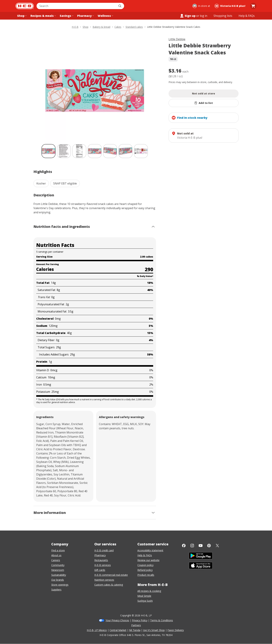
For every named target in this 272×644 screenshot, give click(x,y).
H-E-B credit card (104, 550)
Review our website (148, 560)
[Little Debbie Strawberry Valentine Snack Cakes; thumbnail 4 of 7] (95, 151)
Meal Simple (144, 596)
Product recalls (146, 575)
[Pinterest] (209, 546)
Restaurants (101, 560)
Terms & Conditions (162, 620)
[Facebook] (184, 546)
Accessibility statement (150, 550)
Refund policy (145, 570)
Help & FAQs (145, 555)
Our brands (58, 580)
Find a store (58, 550)
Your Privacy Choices (117, 620)
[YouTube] (201, 546)
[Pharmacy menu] (85, 16)
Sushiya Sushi (145, 601)
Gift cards (100, 570)
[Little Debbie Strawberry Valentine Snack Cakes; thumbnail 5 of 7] (110, 151)
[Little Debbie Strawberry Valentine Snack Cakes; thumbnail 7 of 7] (141, 151)
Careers (56, 560)
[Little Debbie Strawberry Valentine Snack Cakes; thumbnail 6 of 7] (125, 151)
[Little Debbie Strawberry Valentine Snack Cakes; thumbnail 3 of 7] (79, 151)
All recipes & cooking (149, 591)
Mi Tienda (135, 630)
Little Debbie (177, 39)
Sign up (188, 16)
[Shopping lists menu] (223, 16)
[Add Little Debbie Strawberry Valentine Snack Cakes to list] (204, 103)
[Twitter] (217, 546)
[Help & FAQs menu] (247, 16)
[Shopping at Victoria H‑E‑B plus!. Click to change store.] (230, 6)
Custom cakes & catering (109, 585)
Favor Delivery (176, 630)
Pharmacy (100, 555)
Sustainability (59, 575)
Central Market (118, 630)
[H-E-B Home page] (25, 6)
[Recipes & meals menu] (43, 16)
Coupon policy (145, 565)
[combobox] (76, 6)
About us (56, 555)
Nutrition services (104, 580)
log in (204, 16)
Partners (136, 625)
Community (58, 565)
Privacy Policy (140, 620)
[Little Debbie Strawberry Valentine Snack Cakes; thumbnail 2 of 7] (64, 151)
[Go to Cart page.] (253, 6)
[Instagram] (192, 546)
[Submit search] (120, 6)
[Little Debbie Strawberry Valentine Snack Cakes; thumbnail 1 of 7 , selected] (48, 151)
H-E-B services (103, 565)
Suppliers (56, 590)
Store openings (60, 585)
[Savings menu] (66, 16)
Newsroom (58, 570)
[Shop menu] (22, 16)
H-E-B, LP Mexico (97, 630)
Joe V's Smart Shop (154, 630)
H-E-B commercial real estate (111, 575)
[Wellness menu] (105, 16)
